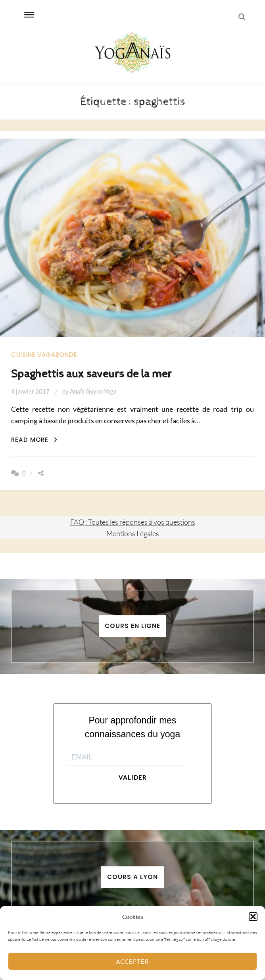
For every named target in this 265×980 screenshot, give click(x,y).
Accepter (132, 961)
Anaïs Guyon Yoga (93, 391)
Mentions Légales (133, 533)
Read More (34, 440)
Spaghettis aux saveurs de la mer (91, 374)
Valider (133, 777)
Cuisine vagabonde (44, 355)
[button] (253, 917)
